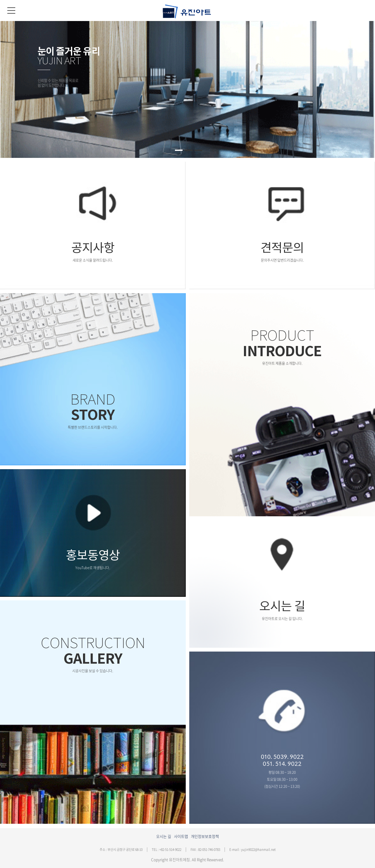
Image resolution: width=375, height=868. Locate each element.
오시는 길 (164, 836)
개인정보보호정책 (205, 836)
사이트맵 (181, 836)
